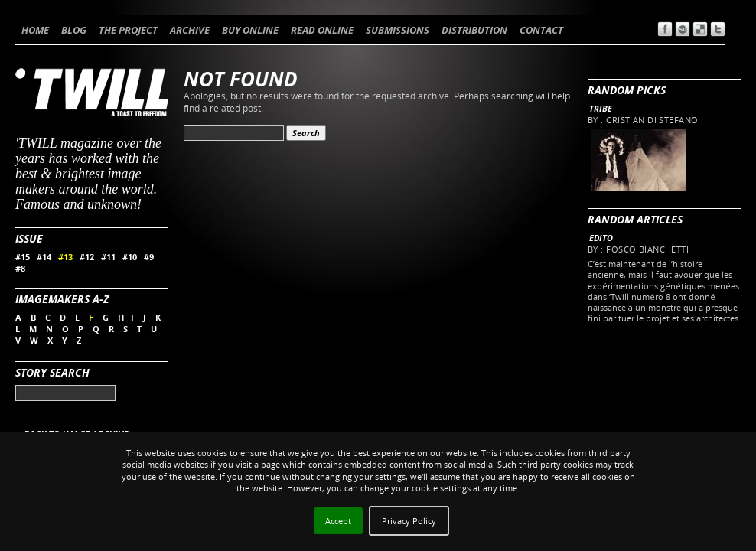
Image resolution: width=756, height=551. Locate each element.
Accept (338, 521)
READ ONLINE (322, 30)
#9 (149, 257)
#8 (20, 268)
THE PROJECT (128, 30)
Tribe (601, 108)
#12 (87, 257)
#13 (65, 257)
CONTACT (541, 30)
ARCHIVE (190, 30)
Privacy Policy (409, 521)
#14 (44, 257)
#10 (130, 257)
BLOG (74, 30)
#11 (108, 257)
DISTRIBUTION (474, 30)
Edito (601, 238)
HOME (35, 30)
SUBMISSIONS (398, 30)
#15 (23, 257)
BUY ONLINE (250, 30)
